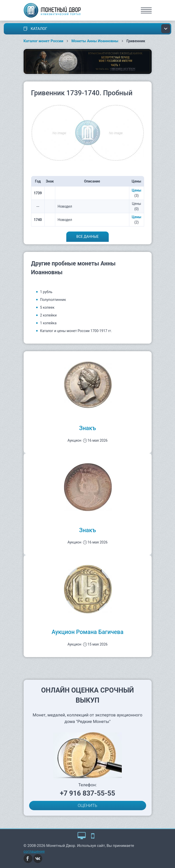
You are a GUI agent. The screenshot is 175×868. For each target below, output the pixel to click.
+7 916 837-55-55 (88, 793)
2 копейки (48, 315)
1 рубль (46, 292)
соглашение (34, 851)
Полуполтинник (53, 300)
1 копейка (48, 323)
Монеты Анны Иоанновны (95, 41)
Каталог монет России (44, 41)
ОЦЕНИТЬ (88, 805)
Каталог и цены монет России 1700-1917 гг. (76, 331)
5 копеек (47, 307)
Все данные (88, 237)
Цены (137, 190)
